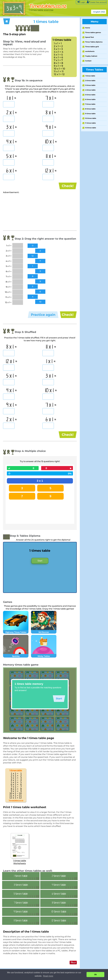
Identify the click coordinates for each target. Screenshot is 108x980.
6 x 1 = (12, 171)
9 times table (90, 114)
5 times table (90, 95)
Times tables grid (92, 47)
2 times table (90, 81)
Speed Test (89, 37)
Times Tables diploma (94, 42)
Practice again (43, 317)
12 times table (91, 128)
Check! (68, 186)
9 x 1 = (51, 127)
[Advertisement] (24, 214)
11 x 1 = (51, 156)
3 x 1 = (12, 127)
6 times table (90, 99)
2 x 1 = (12, 113)
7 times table (90, 104)
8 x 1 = (51, 113)
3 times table (90, 85)
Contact (88, 61)
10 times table (91, 118)
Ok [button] (95, 975)
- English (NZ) (99, 12)
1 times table (90, 76)
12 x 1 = (51, 171)
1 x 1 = (12, 98)
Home (88, 28)
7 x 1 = (51, 98)
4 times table (90, 90)
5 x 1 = (12, 156)
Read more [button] (48, 976)
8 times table (90, 109)
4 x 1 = (12, 142)
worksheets (90, 51)
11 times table (90, 123)
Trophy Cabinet (91, 56)
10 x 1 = (51, 142)
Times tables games (93, 32)
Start (40, 567)
